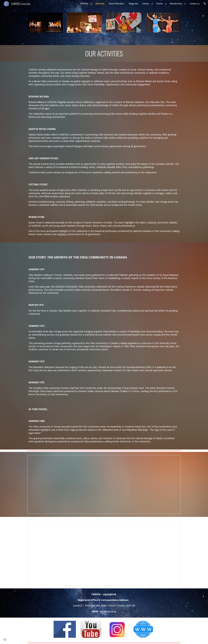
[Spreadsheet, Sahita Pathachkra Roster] (104, 484)
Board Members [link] (117, 4)
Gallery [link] (146, 4)
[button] (205, 4)
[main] (104, 53)
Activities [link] (100, 4)
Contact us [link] (194, 4)
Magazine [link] (133, 4)
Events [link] (160, 4)
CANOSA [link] (84, 4)
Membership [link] (176, 4)
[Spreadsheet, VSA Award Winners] (104, 553)
